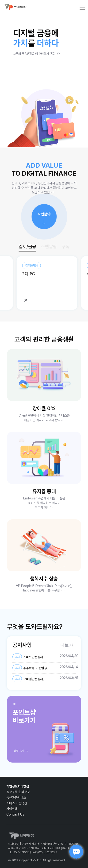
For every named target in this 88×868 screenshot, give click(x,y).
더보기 (67, 645)
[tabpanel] (44, 729)
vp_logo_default (15, 7)
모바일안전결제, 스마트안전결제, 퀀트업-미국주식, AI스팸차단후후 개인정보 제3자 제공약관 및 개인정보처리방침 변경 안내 (35, 679)
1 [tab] (16, 705)
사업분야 (44, 214)
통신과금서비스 (16, 798)
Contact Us (15, 814)
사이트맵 (12, 809)
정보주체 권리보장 (18, 792)
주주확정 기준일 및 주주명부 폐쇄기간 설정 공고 (31, 668)
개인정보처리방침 (18, 786)
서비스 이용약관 (17, 803)
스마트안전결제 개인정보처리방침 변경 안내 (30, 657)
